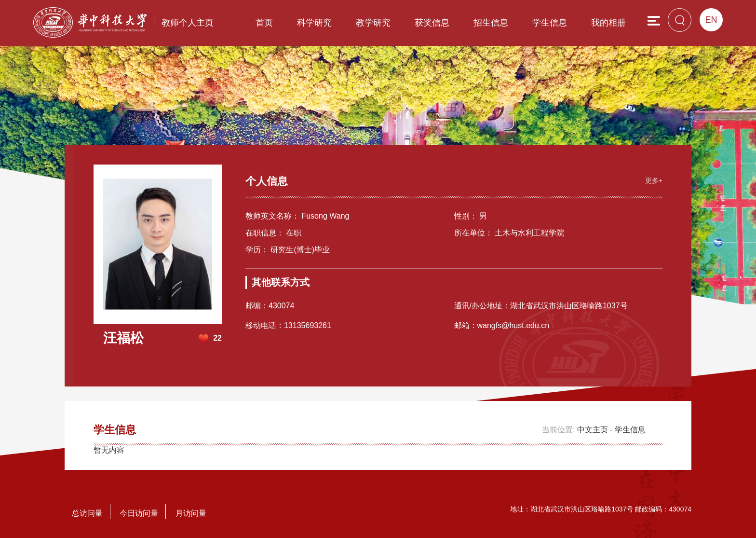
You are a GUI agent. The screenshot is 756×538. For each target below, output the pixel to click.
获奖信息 (432, 23)
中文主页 (593, 430)
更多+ (654, 180)
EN (711, 20)
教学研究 (373, 23)
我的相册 (608, 23)
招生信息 (491, 23)
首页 (264, 23)
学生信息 (550, 23)
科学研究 (314, 23)
